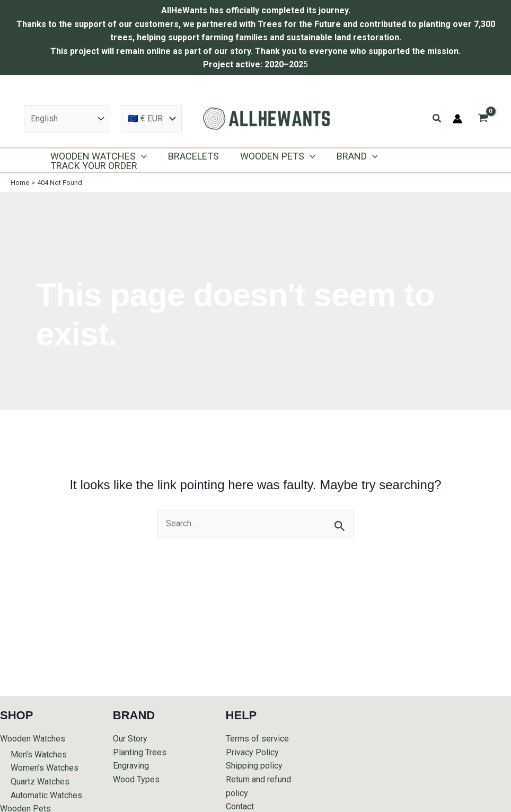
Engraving (131, 766)
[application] (140, 156)
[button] (437, 118)
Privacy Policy (252, 752)
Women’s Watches (45, 768)
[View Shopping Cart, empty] (483, 118)
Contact (240, 806)
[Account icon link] (457, 119)
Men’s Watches (39, 754)
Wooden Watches (33, 739)
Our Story (130, 739)
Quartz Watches (40, 782)
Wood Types (136, 779)
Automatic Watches (46, 795)
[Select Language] (67, 119)
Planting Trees (140, 752)
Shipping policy (254, 766)
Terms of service (257, 739)
